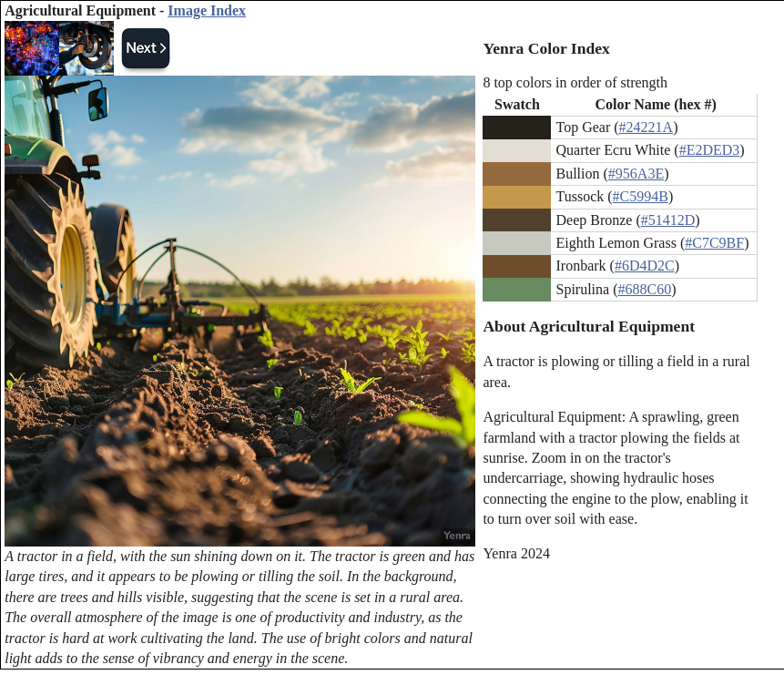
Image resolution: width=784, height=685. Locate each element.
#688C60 (644, 289)
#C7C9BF (714, 243)
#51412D (668, 220)
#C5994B (641, 196)
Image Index (207, 10)
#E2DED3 (710, 150)
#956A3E (636, 174)
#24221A (647, 127)
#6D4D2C (645, 266)
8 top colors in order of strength (575, 82)
